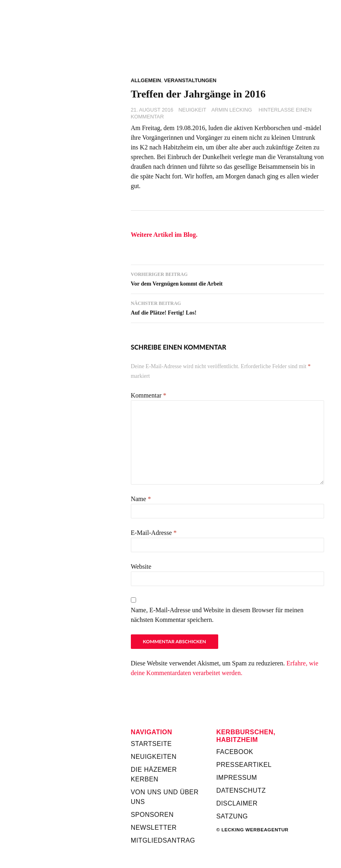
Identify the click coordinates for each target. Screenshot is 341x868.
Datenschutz (241, 790)
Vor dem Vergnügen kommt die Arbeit (227, 278)
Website (141, 567)
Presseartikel (244, 765)
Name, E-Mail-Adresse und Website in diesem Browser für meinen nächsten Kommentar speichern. (217, 615)
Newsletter (154, 828)
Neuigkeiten (154, 757)
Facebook (235, 752)
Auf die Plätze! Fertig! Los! (227, 307)
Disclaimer (237, 803)
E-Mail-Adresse (154, 533)
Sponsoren (152, 815)
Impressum (237, 778)
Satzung (232, 816)
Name (141, 499)
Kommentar (149, 395)
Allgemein (146, 80)
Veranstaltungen (190, 80)
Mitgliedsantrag (163, 840)
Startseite (151, 744)
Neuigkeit (192, 110)
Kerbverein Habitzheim (227, 48)
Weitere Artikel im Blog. (164, 235)
